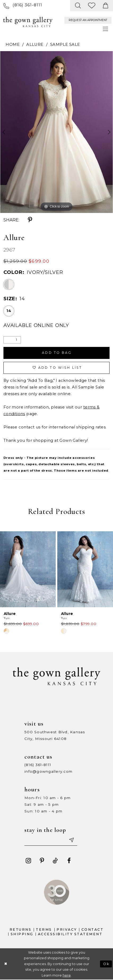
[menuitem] (23, 6)
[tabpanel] (56, 132)
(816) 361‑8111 (38, 765)
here (67, 976)
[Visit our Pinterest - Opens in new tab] (42, 861)
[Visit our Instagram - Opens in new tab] (28, 861)
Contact (93, 930)
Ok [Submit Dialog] (106, 964)
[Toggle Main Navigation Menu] (106, 29)
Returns (21, 930)
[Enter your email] (51, 841)
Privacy (67, 930)
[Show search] (78, 6)
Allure (35, 44)
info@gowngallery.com (48, 772)
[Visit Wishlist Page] (92, 6)
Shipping (22, 934)
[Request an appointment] (88, 20)
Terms (44, 930)
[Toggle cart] (106, 6)
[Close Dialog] (6, 964)
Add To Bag (57, 353)
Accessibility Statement (70, 934)
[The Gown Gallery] (28, 22)
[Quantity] (12, 340)
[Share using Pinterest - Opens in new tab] (30, 220)
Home (13, 44)
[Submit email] (71, 841)
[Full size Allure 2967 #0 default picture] (56, 132)
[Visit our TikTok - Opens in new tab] (56, 861)
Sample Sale (65, 44)
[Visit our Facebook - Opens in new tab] (69, 861)
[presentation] (28, 569)
